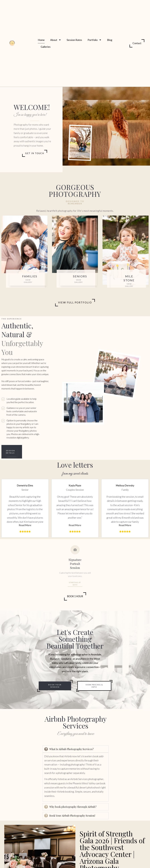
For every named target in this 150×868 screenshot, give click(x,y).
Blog (110, 40)
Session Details (11, 452)
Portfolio (95, 40)
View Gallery (28, 281)
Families (30, 276)
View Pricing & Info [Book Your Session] (94, 686)
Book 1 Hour (75, 597)
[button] (25, 525)
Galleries (46, 47)
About (56, 40)
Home (41, 40)
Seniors (80, 276)
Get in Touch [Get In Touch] (35, 153)
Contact (137, 43)
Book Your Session (55, 686)
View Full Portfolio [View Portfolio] (75, 303)
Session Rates (74, 40)
